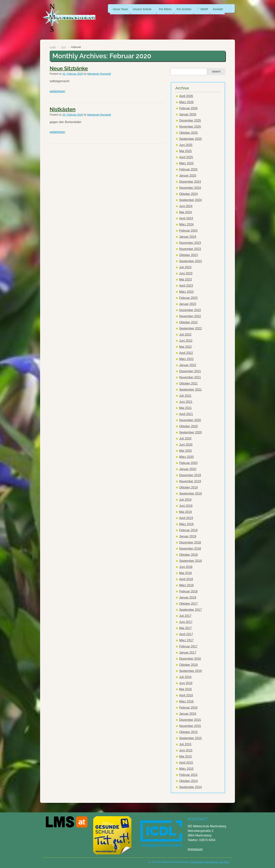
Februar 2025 (188, 169)
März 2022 (186, 359)
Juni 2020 (186, 445)
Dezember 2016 (190, 659)
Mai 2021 (185, 408)
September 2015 (190, 738)
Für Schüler (188, 8)
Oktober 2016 (188, 665)
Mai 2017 (185, 628)
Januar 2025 (188, 176)
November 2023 (190, 249)
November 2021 (190, 377)
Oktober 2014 (188, 781)
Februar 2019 (188, 530)
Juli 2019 (185, 500)
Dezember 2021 (190, 371)
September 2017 (190, 610)
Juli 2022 (185, 335)
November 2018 (190, 549)
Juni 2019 (186, 506)
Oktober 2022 (188, 322)
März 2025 (186, 163)
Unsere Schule (143, 8)
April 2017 (186, 634)
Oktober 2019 (188, 487)
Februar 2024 (188, 231)
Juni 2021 (186, 402)
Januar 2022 (188, 365)
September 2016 (190, 671)
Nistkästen (63, 109)
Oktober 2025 (188, 133)
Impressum (195, 849)
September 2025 (190, 139)
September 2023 (190, 261)
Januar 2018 (188, 597)
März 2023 (186, 292)
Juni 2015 (186, 750)
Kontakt (224, 8)
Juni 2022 (186, 341)
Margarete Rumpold (99, 74)
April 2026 (186, 96)
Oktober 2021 (188, 383)
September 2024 (190, 200)
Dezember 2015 (190, 720)
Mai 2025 (185, 151)
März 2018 (186, 585)
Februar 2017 (188, 646)
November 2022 (190, 316)
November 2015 (190, 726)
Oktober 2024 (188, 194)
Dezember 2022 (190, 310)
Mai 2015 (185, 756)
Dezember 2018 (190, 542)
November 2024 (190, 188)
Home (53, 47)
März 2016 (186, 701)
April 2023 (186, 286)
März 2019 (186, 524)
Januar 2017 (188, 653)
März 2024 (186, 224)
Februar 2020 (188, 463)
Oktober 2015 (188, 732)
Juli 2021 (185, 396)
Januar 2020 (188, 469)
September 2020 (190, 432)
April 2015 (186, 763)
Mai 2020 (185, 451)
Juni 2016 (186, 683)
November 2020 (190, 420)
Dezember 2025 (190, 120)
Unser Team (120, 8)
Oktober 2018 (188, 555)
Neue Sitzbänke (69, 68)
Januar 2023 (188, 304)
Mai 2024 (185, 212)
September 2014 (190, 787)
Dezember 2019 (190, 475)
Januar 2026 (188, 114)
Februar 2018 (188, 591)
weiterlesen (57, 91)
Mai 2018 (185, 573)
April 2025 (186, 157)
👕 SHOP (207, 8)
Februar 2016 (188, 708)
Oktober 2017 (188, 604)
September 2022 (190, 328)
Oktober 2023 (188, 255)
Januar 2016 (188, 714)
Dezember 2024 (190, 182)
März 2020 (186, 457)
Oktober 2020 (188, 426)
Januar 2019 (188, 536)
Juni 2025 (186, 145)
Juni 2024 (186, 206)
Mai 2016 (185, 689)
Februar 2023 (188, 298)
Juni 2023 (186, 273)
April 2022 (186, 353)
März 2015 (186, 769)
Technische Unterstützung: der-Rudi (210, 862)
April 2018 (186, 579)
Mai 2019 (185, 512)
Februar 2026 (188, 108)
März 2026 (186, 102)
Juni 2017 (186, 622)
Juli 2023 (185, 267)
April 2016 (186, 695)
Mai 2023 (185, 279)
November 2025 (190, 127)
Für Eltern (168, 8)
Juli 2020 (185, 438)
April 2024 (186, 218)
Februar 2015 (188, 775)
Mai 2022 (185, 347)
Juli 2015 (185, 744)
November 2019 (190, 481)
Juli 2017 (185, 616)
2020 (63, 47)
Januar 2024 (188, 237)
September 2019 (190, 494)
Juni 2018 (186, 567)
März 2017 (186, 640)
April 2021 (186, 414)
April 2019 (186, 518)
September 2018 (190, 561)
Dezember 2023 (190, 243)
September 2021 (190, 390)
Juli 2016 (185, 677)
